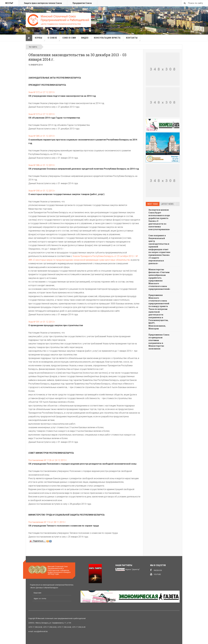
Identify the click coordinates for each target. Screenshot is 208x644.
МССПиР (9, 3)
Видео (85, 38)
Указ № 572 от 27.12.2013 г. (42, 92)
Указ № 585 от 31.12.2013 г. (42, 136)
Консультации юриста (107, 38)
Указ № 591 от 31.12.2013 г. (42, 322)
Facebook (156, 570)
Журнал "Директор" (133, 569)
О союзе (54, 39)
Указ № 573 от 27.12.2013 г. (42, 114)
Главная (29, 38)
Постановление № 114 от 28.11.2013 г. (47, 522)
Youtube (156, 574)
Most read (153, 204)
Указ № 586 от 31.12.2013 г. (42, 165)
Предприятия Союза (82, 3)
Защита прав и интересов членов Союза (43, 3)
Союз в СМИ (69, 38)
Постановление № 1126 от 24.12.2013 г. (48, 460)
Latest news (167, 204)
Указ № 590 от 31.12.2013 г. (42, 191)
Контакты (133, 39)
